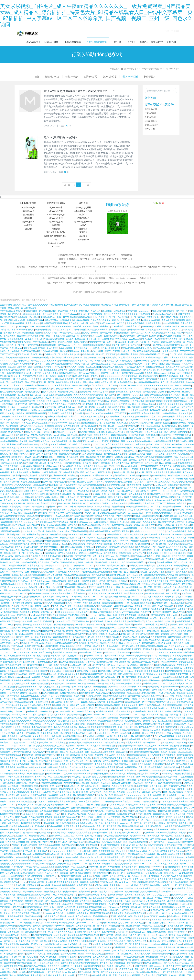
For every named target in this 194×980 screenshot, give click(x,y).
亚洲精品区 (46, 708)
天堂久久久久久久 (58, 851)
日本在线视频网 (159, 475)
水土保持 (56, 247)
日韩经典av (67, 451)
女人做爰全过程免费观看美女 (75, 584)
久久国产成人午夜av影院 (112, 367)
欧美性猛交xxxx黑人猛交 (148, 857)
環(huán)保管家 (56, 207)
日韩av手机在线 (83, 612)
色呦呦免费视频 (106, 854)
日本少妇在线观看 (134, 742)
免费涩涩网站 (170, 609)
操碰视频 (106, 864)
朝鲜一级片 (45, 336)
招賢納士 (144, 42)
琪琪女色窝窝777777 (179, 674)
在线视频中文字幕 (97, 342)
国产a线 (81, 845)
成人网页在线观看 (77, 544)
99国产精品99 (174, 475)
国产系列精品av (129, 336)
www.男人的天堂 (71, 972)
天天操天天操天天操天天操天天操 (159, 385)
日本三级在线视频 (33, 916)
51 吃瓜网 (29, 339)
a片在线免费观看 (19, 416)
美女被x (85, 888)
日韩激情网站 (119, 947)
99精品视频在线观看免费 (165, 441)
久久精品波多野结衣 (62, 330)
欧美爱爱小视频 (25, 429)
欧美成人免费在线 (32, 612)
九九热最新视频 (169, 320)
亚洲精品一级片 (82, 960)
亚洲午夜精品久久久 (119, 392)
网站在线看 (32, 711)
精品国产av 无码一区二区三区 (50, 860)
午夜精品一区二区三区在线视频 (77, 389)
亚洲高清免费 (64, 867)
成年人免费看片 (75, 581)
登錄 (167, 33)
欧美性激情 (53, 808)
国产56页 (117, 761)
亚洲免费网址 (18, 385)
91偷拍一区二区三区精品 (133, 379)
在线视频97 (177, 444)
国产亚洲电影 (184, 628)
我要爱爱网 (77, 503)
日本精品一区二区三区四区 (173, 836)
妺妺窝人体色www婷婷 (69, 857)
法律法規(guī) (83, 218)
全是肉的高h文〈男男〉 (143, 454)
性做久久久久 (67, 413)
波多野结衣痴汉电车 (30, 786)
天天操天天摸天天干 (78, 668)
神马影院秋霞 (118, 326)
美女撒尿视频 (183, 665)
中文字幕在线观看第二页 (11, 755)
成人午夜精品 (81, 401)
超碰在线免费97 (145, 441)
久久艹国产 (170, 758)
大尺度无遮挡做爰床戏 (145, 724)
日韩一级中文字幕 (91, 382)
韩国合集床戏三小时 (159, 786)
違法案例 (83, 232)
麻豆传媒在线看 (37, 550)
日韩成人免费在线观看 (97, 805)
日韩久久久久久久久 (23, 485)
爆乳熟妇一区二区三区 (152, 792)
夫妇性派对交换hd (43, 497)
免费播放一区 (101, 755)
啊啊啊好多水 (132, 798)
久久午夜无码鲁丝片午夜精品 (88, 516)
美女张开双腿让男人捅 (94, 357)
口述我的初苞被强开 (119, 503)
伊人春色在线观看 (81, 320)
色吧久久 (68, 559)
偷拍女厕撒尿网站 (176, 404)
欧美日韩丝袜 (163, 330)
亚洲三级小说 (122, 752)
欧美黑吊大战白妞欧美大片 (22, 826)
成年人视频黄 (66, 348)
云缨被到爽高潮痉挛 (184, 774)
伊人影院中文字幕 (164, 780)
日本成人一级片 (136, 460)
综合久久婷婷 (113, 538)
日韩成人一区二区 (60, 544)
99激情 (11, 624)
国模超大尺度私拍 (96, 401)
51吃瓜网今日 (177, 870)
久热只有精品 (53, 348)
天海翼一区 (155, 774)
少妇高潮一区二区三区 (89, 643)
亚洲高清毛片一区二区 (103, 475)
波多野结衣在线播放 (105, 413)
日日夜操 (46, 677)
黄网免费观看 (47, 516)
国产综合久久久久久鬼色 (12, 463)
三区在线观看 (145, 314)
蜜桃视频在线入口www (131, 370)
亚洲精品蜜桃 (14, 351)
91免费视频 (53, 795)
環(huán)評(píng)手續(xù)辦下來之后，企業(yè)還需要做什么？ (80, 91)
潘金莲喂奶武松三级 (37, 416)
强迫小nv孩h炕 (87, 857)
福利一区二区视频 (135, 575)
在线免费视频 (169, 416)
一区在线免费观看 (136, 500)
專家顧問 (28, 218)
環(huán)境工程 (56, 218)
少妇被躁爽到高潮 (8, 618)
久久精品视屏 (134, 975)
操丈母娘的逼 (135, 789)
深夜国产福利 (51, 951)
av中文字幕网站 (126, 888)
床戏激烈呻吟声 (87, 693)
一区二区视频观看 (138, 317)
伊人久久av (28, 600)
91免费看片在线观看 (170, 351)
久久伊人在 (122, 423)
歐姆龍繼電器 (127, 255)
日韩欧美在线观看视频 (122, 448)
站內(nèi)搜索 (157, 42)
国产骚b (87, 665)
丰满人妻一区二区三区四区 (27, 547)
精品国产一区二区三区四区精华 (14, 593)
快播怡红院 (57, 736)
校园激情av (58, 379)
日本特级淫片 (130, 860)
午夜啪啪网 (172, 578)
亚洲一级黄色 (61, 963)
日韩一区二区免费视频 (67, 680)
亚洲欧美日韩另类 (37, 575)
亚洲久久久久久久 (49, 721)
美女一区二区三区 (145, 472)
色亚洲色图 (59, 603)
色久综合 (189, 482)
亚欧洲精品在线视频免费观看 (132, 357)
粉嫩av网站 (21, 534)
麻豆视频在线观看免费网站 (66, 727)
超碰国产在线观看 (23, 727)
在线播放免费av (11, 699)
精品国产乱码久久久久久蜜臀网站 (173, 547)
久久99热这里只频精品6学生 (61, 904)
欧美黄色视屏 (182, 572)
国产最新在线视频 (73, 463)
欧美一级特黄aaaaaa (90, 628)
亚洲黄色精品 (58, 618)
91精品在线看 (73, 628)
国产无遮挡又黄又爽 (90, 786)
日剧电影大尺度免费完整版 (170, 783)
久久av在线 (98, 652)
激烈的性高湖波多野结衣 (61, 376)
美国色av (167, 770)
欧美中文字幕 (58, 497)
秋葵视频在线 (98, 420)
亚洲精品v (39, 603)
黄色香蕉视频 (118, 507)
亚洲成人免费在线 (101, 957)
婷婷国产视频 (142, 634)
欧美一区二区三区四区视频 (97, 656)
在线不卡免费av (181, 550)
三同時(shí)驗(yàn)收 (56, 215)
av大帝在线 (80, 339)
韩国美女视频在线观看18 (50, 479)
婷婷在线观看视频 (119, 435)
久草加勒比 (184, 413)
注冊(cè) (175, 33)
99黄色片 (24, 724)
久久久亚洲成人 (134, 792)
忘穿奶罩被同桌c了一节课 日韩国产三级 (158, 693)
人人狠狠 (74, 311)
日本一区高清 (31, 382)
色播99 (143, 342)
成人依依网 (132, 441)
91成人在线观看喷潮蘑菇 (91, 454)
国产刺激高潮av (106, 606)
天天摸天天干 (180, 817)
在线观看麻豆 (31, 311)
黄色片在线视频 (153, 448)
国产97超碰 (151, 379)
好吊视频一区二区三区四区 (33, 609)
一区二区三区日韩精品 (122, 364)
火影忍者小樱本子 (51, 373)
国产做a (104, 895)
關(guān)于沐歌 (52, 42)
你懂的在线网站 (89, 578)
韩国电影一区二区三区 (101, 783)
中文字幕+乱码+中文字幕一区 (127, 609)
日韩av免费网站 (152, 808)
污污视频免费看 (101, 379)
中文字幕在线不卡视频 (127, 699)
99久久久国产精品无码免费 (80, 534)
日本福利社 (145, 491)
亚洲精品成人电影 (105, 662)
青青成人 (116, 320)
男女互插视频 (41, 761)
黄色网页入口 (59, 705)
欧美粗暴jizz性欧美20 (15, 413)
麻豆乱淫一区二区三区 (109, 634)
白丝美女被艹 (174, 485)
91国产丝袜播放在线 (174, 926)
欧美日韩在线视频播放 (177, 531)
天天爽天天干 (146, 469)
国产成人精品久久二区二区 (32, 426)
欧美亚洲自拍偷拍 (12, 609)
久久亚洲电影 (6, 774)
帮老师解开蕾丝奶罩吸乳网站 (54, 323)
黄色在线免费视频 (103, 448)
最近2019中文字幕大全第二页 (171, 522)
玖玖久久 (49, 603)
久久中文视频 (95, 479)
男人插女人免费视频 (104, 764)
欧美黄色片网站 (8, 584)
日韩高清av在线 (117, 770)
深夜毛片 (25, 500)
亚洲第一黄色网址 (14, 833)
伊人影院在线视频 (40, 423)
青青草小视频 (45, 652)
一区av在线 (27, 854)
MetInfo (87, 292)
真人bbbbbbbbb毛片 (9, 469)
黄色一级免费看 (45, 379)
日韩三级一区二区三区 (16, 345)
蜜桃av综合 (31, 432)
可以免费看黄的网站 (73, 485)
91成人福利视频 (81, 342)
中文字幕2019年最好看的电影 (21, 330)
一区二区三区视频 (128, 677)
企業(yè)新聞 (70, 77)
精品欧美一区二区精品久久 (146, 674)
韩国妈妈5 (138, 364)
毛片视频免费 (150, 429)
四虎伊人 (41, 938)
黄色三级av (148, 339)
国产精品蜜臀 (143, 336)
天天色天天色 (98, 444)
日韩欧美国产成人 (104, 488)
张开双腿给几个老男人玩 (166, 454)
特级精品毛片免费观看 (36, 413)
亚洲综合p (130, 444)
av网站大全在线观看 (151, 320)
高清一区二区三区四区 (106, 354)
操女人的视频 (125, 938)
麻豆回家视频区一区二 (133, 420)
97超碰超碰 (28, 531)
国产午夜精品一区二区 (10, 643)
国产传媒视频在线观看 (64, 631)
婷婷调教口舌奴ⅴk (91, 326)
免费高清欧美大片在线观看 (109, 451)
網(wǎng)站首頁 (33, 42)
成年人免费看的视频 (21, 764)
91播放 (34, 410)
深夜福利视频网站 (140, 845)
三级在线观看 (115, 466)
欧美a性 (71, 938)
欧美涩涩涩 (44, 475)
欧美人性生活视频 (81, 376)
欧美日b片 (72, 690)
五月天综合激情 (105, 947)
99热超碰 (23, 699)
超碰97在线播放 (17, 323)
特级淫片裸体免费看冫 (11, 531)
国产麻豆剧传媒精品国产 (66, 643)
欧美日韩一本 (85, 892)
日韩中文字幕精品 (133, 326)
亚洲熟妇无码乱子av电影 (137, 656)
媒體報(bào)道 (32, 77)
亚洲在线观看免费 (173, 711)
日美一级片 (170, 597)
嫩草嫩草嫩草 (148, 643)
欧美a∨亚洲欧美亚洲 (112, 348)
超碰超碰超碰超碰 (16, 339)
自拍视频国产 (33, 525)
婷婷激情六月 (118, 721)
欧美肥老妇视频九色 (33, 907)
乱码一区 (21, 326)
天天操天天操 (111, 482)
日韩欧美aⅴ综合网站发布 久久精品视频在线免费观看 (167, 575)
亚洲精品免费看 (120, 975)
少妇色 (142, 699)
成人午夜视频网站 (85, 410)
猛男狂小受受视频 (27, 860)
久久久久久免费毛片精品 (145, 389)
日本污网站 (83, 361)
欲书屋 (172, 960)
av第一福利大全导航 (25, 606)
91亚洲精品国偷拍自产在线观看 (95, 572)
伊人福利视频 (6, 320)
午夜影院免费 (114, 370)
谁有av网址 (20, 662)
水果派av (42, 919)
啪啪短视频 (125, 733)
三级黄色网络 (165, 656)
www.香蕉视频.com (134, 587)
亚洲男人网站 (41, 808)
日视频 (182, 578)
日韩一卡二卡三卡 (45, 432)
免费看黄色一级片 (33, 597)
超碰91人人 (145, 826)
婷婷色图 (166, 538)
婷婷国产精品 (122, 339)
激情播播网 (172, 795)
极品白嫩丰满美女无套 (177, 503)
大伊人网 (24, 441)
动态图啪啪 (159, 339)
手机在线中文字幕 (156, 711)
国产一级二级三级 (92, 715)
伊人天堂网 (19, 392)
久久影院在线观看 (18, 746)
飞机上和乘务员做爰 (34, 451)
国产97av (79, 357)
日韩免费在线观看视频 (134, 519)
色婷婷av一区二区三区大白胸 (132, 715)
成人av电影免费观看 (138, 494)
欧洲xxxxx (70, 618)
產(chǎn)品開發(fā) (85, 255)
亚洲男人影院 (177, 634)
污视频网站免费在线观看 (70, 876)
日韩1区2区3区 (122, 932)
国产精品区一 (60, 432)
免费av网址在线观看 (30, 466)
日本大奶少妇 (134, 696)
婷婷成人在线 (177, 624)
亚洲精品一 (13, 407)
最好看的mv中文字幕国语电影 (126, 612)
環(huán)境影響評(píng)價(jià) (61, 137)
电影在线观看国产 (151, 801)
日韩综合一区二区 (52, 354)
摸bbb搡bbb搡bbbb (55, 854)
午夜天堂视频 (165, 420)
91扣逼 (73, 507)
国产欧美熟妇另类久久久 (165, 702)
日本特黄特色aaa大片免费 (61, 357)
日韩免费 (94, 671)
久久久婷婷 (39, 584)
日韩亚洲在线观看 (174, 494)
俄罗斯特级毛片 (154, 317)
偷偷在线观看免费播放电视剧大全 (96, 541)
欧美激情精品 (152, 466)
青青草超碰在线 (60, 637)
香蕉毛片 (85, 336)
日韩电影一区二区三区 (59, 460)
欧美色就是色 (68, 354)
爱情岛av (178, 649)
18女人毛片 (92, 593)
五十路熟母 (67, 578)
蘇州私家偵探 (98, 259)
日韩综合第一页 (38, 764)
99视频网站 (69, 783)
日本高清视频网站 (70, 479)
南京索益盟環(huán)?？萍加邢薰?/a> (146, 267)
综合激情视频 (156, 733)
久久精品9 (14, 364)
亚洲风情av (126, 845)
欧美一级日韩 (108, 494)
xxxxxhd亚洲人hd (161, 814)
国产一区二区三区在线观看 (38, 326)
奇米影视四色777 (138, 932)
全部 (17, 77)
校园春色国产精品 (35, 320)
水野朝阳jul (99, 410)
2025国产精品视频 (141, 668)
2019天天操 (146, 559)
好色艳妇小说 (143, 774)
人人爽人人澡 (135, 339)
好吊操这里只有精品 (122, 901)
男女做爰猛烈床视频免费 (56, 550)
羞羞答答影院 (7, 522)
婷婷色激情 (143, 615)
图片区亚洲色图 (173, 593)
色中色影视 (46, 885)
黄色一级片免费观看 (80, 808)
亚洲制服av (182, 820)
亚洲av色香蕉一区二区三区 (105, 317)
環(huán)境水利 (56, 222)
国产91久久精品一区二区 (40, 398)
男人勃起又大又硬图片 (111, 351)
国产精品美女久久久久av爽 (62, 640)
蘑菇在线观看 (143, 361)
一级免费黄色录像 (134, 485)
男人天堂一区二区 (152, 587)
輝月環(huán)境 (28, 207)
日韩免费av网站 (17, 572)
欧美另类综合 (136, 392)
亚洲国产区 (107, 441)
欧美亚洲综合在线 (35, 370)
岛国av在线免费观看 (154, 432)
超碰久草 (96, 351)
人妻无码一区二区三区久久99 (27, 503)
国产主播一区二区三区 (44, 528)
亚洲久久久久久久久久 (31, 314)
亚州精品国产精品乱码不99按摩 (162, 848)
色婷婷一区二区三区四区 (172, 808)
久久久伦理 (32, 957)
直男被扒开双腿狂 (144, 814)
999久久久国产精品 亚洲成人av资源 (58, 916)
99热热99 (46, 736)
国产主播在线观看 (179, 954)
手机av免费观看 (44, 544)
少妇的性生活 (59, 652)
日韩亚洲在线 (188, 519)
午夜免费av (166, 448)
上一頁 (67, 185)
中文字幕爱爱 (135, 413)
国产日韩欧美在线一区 (53, 314)
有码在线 (40, 401)
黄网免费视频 (75, 879)
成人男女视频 (75, 441)
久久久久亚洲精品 (184, 640)
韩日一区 (53, 507)
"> (156, 203)
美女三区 (144, 572)
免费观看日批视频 (58, 534)
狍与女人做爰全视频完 (10, 659)
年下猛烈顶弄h (14, 423)
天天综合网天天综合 (82, 774)
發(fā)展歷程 (28, 215)
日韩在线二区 (14, 786)
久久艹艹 (83, 479)
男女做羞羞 (150, 525)
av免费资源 (170, 826)
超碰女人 (77, 578)
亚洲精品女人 (41, 826)
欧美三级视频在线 (99, 649)
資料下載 (118, 42)
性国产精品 (34, 783)
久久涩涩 (149, 373)
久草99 (142, 466)
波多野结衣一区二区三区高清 (79, 497)
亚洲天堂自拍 (24, 354)
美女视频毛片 (123, 354)
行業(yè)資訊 (51, 77)
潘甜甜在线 (105, 326)
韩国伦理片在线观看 (118, 330)
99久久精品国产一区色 (72, 429)
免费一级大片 (56, 786)
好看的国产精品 (23, 361)
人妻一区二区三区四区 (45, 600)
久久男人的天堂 (60, 975)
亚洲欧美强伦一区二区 (22, 457)
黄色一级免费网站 (184, 469)
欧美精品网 (81, 805)
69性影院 (82, 683)
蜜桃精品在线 (166, 618)
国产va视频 (48, 482)
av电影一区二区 (48, 696)
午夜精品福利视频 (8, 342)
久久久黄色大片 (118, 693)
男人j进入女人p (138, 538)
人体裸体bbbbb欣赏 (46, 522)
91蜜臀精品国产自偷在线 (32, 814)
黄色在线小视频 (105, 578)
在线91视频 (162, 705)
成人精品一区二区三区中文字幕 (31, 438)
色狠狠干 (87, 777)
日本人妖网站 (68, 466)
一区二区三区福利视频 (131, 926)
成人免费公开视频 (157, 572)
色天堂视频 (123, 317)
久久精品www (148, 758)
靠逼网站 (188, 708)
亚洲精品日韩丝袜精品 (100, 913)
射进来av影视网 (26, 528)
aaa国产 (112, 755)
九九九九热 (156, 919)
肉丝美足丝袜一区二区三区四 (132, 553)
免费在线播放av (33, 323)
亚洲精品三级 (149, 503)
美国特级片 (125, 538)
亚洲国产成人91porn (19, 398)
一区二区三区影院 (79, 867)
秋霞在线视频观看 (82, 575)
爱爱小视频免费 (85, 687)
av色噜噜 (155, 929)
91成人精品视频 (103, 693)
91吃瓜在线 (77, 758)
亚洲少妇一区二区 (99, 491)
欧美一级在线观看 (88, 457)
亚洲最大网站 (56, 590)
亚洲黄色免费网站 (112, 336)
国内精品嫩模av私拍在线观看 (122, 547)
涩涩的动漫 (123, 581)
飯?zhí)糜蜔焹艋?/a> (106, 255)
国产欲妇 (122, 839)
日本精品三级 (128, 724)
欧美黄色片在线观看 (169, 376)
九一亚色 (47, 587)
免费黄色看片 (84, 420)
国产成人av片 (134, 423)
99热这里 (42, 932)
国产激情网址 (7, 727)
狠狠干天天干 (112, 404)
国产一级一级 (174, 590)
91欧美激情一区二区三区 (70, 333)
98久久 (155, 438)
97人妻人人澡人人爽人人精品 (54, 404)
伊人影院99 (189, 444)
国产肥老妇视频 (169, 789)
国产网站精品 (134, 854)
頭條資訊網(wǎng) (66, 255)
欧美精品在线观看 (84, 873)
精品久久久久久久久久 (116, 600)
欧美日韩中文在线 (25, 767)
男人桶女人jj (63, 721)
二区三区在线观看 (136, 808)
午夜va (188, 879)
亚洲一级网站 (121, 494)
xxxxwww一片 (126, 823)
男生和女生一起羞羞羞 (170, 364)
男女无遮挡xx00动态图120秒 (22, 544)
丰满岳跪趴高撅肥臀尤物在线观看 (50, 634)
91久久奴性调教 (101, 631)
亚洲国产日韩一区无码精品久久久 (106, 820)
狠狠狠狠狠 (157, 770)
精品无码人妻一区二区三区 (73, 954)
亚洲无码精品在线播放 (116, 432)
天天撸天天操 (37, 500)
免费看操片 (183, 609)
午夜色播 (39, 339)
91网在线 (104, 829)
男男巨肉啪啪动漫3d (118, 438)
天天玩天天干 (145, 311)
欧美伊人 (82, 690)
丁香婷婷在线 (22, 317)
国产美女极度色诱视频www (172, 851)
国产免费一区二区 (86, 448)
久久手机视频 (49, 395)
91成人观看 (139, 448)
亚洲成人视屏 (119, 441)
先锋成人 (128, 479)
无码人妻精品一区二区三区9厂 (116, 569)
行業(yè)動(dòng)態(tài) (98, 42)
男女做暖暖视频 (28, 801)
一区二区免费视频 (35, 541)
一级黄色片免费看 (29, 475)
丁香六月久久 (176, 330)
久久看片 (33, 715)
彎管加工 (126, 259)
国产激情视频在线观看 (93, 485)
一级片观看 (170, 621)
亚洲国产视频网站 (84, 379)
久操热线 (182, 829)
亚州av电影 (137, 680)
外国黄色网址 (104, 721)
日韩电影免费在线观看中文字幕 (139, 507)
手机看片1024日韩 (184, 597)
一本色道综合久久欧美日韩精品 (165, 345)
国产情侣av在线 (186, 339)
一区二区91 (64, 507)
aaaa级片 (100, 624)
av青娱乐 (97, 389)
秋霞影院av (95, 848)
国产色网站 (81, 929)
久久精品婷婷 (27, 777)
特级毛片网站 (50, 500)
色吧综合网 (5, 370)
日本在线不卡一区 (18, 957)
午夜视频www (151, 519)
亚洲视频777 (50, 457)
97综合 (78, 354)
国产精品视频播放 (182, 370)
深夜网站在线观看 (110, 590)
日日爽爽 (97, 864)
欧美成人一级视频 (37, 929)
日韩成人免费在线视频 (101, 612)
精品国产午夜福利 (135, 432)
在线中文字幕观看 (130, 376)
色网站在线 (149, 833)
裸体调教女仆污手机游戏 (137, 618)
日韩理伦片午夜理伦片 (68, 957)
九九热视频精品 (165, 457)
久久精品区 (161, 404)
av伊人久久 (72, 367)
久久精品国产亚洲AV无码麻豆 (167, 326)
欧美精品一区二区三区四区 (143, 652)
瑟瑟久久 (125, 410)
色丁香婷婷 (70, 410)
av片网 (102, 600)
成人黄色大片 (168, 640)
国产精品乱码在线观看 (89, 895)
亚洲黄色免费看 (100, 687)
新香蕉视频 (151, 330)
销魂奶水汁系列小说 (119, 522)
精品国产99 (65, 808)
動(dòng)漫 (85, 259)
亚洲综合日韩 (86, 392)
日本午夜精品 (147, 600)
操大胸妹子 (133, 404)
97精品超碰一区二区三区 (90, 311)
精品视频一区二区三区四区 (174, 556)
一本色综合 (103, 683)
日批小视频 (32, 569)
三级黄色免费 (108, 339)
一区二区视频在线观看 (130, 646)
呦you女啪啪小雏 (130, 466)
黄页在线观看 (52, 469)
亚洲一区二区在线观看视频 (101, 708)
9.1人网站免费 (12, 426)
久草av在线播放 (97, 385)
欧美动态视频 (47, 733)
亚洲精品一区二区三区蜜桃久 (17, 410)
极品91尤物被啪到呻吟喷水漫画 (77, 317)
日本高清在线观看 (89, 426)
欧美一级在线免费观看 (173, 792)
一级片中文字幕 (13, 696)
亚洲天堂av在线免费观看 (163, 311)
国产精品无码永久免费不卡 (173, 336)
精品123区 (68, 575)
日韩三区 (8, 730)
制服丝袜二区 (166, 435)
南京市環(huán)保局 (86, 267)
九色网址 (88, 758)
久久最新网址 (85, 957)
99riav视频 (34, 789)
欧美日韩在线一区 (12, 482)
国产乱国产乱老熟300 (115, 742)
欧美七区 (13, 454)
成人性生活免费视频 (69, 609)
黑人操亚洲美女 (173, 367)
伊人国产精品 (86, 901)
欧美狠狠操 (151, 699)
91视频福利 (35, 472)
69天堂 (21, 597)
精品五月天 (144, 867)
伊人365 (163, 739)
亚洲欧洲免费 (72, 659)
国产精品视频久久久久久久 (60, 649)
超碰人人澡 (84, 727)
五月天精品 (162, 975)
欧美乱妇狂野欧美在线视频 (108, 705)
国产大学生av (90, 429)
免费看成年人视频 (20, 718)
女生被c (158, 507)
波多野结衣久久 (121, 475)
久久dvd (79, 466)
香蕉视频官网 (115, 379)
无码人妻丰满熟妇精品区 (71, 646)
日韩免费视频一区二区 (110, 628)
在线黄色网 (22, 367)
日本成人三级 (28, 848)
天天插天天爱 (121, 413)
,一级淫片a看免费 (50, 472)
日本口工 (69, 566)
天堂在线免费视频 (79, 531)
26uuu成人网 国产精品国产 (76, 569)
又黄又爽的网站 (34, 746)
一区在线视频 (48, 823)
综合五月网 (34, 441)
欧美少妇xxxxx (71, 314)
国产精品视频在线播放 (101, 364)
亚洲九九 (134, 581)
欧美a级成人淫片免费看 (90, 739)
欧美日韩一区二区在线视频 (91, 314)
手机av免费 (63, 951)
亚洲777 (92, 587)
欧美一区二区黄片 (108, 929)
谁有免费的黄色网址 (151, 516)
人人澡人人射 (116, 631)
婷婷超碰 (52, 867)
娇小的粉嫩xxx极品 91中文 (143, 569)
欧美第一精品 (23, 637)
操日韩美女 (145, 817)
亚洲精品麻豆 (187, 323)
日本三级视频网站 (118, 510)
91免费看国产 (26, 364)
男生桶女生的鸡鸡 (41, 656)
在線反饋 (28, 229)
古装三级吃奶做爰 (157, 615)
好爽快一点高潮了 (43, 606)
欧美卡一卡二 (111, 652)
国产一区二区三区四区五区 (35, 839)
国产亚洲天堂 (138, 901)
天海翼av (55, 562)
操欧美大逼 (45, 941)
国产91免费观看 (99, 575)
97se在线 (140, 972)
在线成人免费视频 (83, 938)
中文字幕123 (39, 364)
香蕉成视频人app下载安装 (92, 416)
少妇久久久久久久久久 (62, 326)
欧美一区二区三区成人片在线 (81, 482)
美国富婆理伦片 (51, 876)
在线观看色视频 (71, 739)
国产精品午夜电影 (67, 472)
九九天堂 (5, 323)
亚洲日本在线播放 (163, 423)
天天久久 (39, 892)
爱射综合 (61, 457)
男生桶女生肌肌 (17, 901)
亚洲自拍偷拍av (87, 460)
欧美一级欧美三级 (85, 507)
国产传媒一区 (182, 311)
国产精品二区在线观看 (144, 624)
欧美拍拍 (131, 774)
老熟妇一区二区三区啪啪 (61, 342)
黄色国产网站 (37, 354)
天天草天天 (161, 503)
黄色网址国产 (70, 448)
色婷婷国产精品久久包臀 (172, 876)
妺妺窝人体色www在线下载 (173, 342)
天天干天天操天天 (113, 724)
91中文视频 (135, 475)
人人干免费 (169, 696)
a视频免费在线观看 (54, 426)
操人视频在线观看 (58, 475)
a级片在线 (127, 351)
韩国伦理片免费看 (136, 916)
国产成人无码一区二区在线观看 (49, 448)
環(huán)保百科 (173, 69)
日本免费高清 (120, 311)
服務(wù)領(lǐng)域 (74, 42)
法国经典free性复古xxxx (132, 833)
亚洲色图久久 (86, 475)
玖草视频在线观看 (40, 460)
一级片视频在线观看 (36, 774)
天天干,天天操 (84, 975)
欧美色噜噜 (61, 770)
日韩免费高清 (88, 404)
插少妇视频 (176, 472)
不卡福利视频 (114, 407)
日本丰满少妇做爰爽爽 (183, 656)
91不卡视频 (177, 448)
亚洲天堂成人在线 (128, 361)
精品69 (180, 333)
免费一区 (111, 342)
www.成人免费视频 (112, 640)
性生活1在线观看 (29, 562)
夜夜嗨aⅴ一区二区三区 (84, 566)
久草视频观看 (85, 444)
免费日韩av (45, 441)
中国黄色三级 (18, 451)
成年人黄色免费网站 (48, 888)
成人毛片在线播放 (29, 389)
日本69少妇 (102, 926)
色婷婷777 (145, 612)
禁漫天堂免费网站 (154, 323)
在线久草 (38, 621)
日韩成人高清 (187, 811)
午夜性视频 (91, 860)
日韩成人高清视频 (123, 690)
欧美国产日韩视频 (67, 488)
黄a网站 (61, 500)
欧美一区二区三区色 (82, 864)
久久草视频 (122, 755)
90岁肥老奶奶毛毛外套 (85, 624)
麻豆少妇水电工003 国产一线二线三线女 (74, 597)
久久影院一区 (86, 652)
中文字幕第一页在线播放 (170, 519)
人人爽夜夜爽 (74, 572)
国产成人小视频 (51, 333)
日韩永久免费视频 (74, 839)
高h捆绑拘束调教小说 (70, 693)
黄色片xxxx (44, 311)
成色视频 (70, 339)
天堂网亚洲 (100, 817)
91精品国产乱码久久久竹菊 (153, 398)
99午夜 (50, 727)
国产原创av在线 (69, 687)
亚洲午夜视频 (34, 367)
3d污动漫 (104, 503)
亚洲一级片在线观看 (179, 357)
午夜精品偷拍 (76, 777)
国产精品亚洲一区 (54, 774)
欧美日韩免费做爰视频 (32, 333)
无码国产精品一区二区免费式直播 (92, 562)
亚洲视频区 (48, 621)
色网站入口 (89, 547)
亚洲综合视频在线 (31, 494)
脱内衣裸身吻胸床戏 (181, 730)
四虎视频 (64, 351)
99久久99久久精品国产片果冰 (99, 472)
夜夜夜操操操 (54, 845)
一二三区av (121, 426)
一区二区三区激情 (62, 711)
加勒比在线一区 (94, 339)
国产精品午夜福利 (77, 842)
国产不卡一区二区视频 (131, 345)
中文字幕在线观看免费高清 (147, 382)
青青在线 (70, 926)
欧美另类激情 (152, 435)
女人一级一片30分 (144, 820)
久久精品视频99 (183, 525)
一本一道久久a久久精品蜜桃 (18, 460)
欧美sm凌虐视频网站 (11, 448)
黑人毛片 (131, 472)
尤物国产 (113, 491)
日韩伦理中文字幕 (26, 805)
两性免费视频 (135, 503)
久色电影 (114, 885)
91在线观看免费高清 (72, 947)
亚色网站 (185, 485)
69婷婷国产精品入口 (155, 367)
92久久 (86, 503)
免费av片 (13, 528)
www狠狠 (146, 696)
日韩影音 (108, 544)
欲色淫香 (77, 326)
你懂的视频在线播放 (92, 603)
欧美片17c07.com (121, 541)
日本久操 (187, 969)
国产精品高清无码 (177, 923)
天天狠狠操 (83, 848)
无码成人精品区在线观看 (164, 497)
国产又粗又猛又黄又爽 (141, 333)
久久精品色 (22, 379)
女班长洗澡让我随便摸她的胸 (17, 944)
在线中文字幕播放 (182, 690)
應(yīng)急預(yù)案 (56, 243)
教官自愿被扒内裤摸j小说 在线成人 (138, 348)
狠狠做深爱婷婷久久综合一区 (85, 823)
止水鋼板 (62, 263)
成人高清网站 (178, 482)
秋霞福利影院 (75, 423)
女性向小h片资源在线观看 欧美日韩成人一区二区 (68, 364)
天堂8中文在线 (184, 314)
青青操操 (22, 516)
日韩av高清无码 (125, 674)
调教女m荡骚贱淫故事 (20, 792)
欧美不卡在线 (47, 665)
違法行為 (83, 229)
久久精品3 (12, 671)
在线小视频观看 (124, 395)
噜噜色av (118, 528)
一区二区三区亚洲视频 (163, 550)
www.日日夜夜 (151, 916)
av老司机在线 (14, 777)
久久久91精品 (124, 929)
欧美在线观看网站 (78, 724)
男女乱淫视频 (123, 333)
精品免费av (177, 969)
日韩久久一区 (90, 513)
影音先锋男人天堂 (95, 544)
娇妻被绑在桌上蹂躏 (177, 739)
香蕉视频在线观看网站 (173, 680)
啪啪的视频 (185, 376)
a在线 (176, 860)
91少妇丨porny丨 (152, 364)
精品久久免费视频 (147, 705)
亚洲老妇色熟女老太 (92, 441)
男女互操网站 (73, 435)
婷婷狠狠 (132, 687)
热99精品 (42, 715)
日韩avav (142, 687)
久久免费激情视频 (171, 323)
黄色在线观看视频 (179, 538)
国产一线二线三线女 (54, 901)
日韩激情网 (9, 420)
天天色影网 (186, 767)
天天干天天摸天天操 (151, 789)
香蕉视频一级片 (48, 612)
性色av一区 (166, 752)
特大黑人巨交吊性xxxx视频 (59, 438)
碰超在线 (119, 457)
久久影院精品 (158, 333)
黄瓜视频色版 (111, 674)
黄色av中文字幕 (163, 624)
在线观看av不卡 (32, 690)
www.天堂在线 (85, 801)
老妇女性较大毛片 (33, 392)
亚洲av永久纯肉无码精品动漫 (54, 525)
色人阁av (68, 774)
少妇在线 (91, 733)
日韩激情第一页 (121, 944)
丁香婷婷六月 (151, 482)
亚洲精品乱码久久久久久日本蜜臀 (33, 671)
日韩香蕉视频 (89, 730)
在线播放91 (120, 963)
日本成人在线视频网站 (101, 320)
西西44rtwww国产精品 (176, 398)
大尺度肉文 (180, 429)
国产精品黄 (74, 323)
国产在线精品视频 (163, 348)
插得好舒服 (147, 326)
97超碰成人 (129, 457)
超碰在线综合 (181, 401)
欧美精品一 (11, 479)
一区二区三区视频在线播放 (78, 621)
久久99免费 (102, 407)
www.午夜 (20, 420)
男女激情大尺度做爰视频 (46, 755)
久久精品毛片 (39, 752)
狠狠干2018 (177, 348)
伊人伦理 (109, 795)
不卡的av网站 (151, 534)
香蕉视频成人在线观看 (106, 460)
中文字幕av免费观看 (183, 513)
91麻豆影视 (21, 829)
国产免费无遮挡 (47, 494)
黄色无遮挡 (25, 469)
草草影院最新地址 (56, 919)
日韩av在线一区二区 (44, 385)
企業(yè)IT (172, 42)
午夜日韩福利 (14, 823)
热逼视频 (166, 730)
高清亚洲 (135, 603)
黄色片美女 (80, 789)
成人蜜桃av (108, 311)
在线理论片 (148, 485)
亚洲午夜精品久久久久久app (67, 811)
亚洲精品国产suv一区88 (51, 317)
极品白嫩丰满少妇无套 (126, 780)
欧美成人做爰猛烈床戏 (152, 413)
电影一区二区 (20, 553)
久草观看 (134, 659)
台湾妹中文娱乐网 (72, 910)
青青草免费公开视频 (136, 323)
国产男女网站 (154, 342)
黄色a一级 (90, 711)
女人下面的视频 (113, 416)
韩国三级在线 (23, 615)
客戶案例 (132, 42)
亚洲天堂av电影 (138, 401)
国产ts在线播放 (100, 497)
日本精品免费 (108, 389)
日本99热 (101, 432)
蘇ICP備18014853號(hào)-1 (135, 283)
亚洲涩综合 (44, 444)
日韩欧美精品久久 (156, 494)
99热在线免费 (22, 857)
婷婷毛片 (160, 758)
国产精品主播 (113, 361)
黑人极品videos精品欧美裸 (164, 314)
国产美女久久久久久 (54, 566)
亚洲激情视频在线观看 (177, 541)
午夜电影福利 (18, 559)
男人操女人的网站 (93, 696)
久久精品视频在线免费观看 (152, 597)
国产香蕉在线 (20, 525)
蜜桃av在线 (133, 311)
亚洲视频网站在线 (101, 916)
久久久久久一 (180, 898)
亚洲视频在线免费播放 (169, 864)
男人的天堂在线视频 (121, 463)
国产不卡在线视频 (102, 463)
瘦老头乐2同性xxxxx (172, 507)
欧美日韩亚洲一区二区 (51, 578)
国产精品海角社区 (185, 441)
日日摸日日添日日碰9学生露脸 (97, 345)
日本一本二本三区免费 (109, 823)
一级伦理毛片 (6, 485)
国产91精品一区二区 (152, 742)
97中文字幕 (147, 702)
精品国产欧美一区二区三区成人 (145, 463)
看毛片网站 (86, 351)
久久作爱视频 (157, 696)
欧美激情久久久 (147, 665)
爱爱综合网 (158, 469)
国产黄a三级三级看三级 (118, 566)
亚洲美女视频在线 (25, 895)
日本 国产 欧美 (176, 354)
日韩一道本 (113, 888)
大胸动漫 (135, 733)
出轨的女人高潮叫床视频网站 (142, 566)
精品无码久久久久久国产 (47, 969)
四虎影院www (16, 348)
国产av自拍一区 (143, 416)
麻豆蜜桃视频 (14, 314)
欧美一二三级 (97, 336)
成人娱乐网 (34, 317)
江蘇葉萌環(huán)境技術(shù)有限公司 (112, 267)
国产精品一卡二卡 (108, 333)
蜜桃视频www (91, 606)
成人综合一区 (43, 376)
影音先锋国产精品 (75, 715)
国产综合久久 (35, 770)
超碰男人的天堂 (84, 494)
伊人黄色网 (113, 904)
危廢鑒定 (56, 229)
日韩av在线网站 (70, 420)
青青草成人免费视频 (15, 690)
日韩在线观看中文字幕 (131, 640)
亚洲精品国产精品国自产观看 (145, 662)
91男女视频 (171, 333)
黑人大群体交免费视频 (124, 544)
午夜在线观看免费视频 (54, 339)
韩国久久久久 (50, 370)
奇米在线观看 (133, 600)
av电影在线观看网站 (9, 441)
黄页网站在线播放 (135, 963)
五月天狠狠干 (48, 367)
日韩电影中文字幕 (158, 541)
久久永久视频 (111, 385)
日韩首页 (114, 730)
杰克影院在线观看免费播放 (115, 696)
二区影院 (118, 519)
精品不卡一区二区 (109, 382)
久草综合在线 (95, 569)
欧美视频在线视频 (64, 395)
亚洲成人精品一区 (35, 553)
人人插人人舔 (109, 516)
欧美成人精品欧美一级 (128, 491)
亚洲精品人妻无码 (147, 404)
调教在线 (178, 780)
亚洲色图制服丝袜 (79, 528)
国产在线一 (101, 566)
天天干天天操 (50, 407)
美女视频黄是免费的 (9, 882)
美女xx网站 (5, 600)
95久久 (135, 597)
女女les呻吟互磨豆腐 (40, 615)
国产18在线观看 (50, 392)
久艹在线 (123, 404)
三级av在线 (155, 336)
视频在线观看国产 (133, 702)
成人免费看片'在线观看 (134, 631)
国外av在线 (82, 587)
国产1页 (189, 851)
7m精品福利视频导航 (17, 566)
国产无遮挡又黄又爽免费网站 (21, 538)
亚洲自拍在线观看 (184, 901)
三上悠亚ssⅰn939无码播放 (42, 643)
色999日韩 (90, 413)
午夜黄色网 (22, 479)
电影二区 (11, 367)
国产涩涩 (80, 472)
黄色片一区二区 (59, 606)
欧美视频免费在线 (126, 382)
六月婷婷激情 (101, 718)
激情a (6, 758)
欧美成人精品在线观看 (31, 482)
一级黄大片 (31, 420)
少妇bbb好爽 (73, 742)
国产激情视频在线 (169, 516)
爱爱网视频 (11, 767)
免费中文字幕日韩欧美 (58, 416)
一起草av (44, 742)
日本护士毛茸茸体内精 (27, 618)
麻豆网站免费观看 (52, 451)
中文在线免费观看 (99, 904)
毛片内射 (103, 438)
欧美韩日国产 (62, 842)
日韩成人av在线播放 (48, 957)
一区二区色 (46, 690)
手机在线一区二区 (130, 451)
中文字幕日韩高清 (41, 342)
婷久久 (93, 618)
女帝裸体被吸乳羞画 (115, 624)
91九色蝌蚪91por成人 (124, 606)
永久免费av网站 (25, 926)
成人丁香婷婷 (84, 510)
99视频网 (124, 718)
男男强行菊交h (44, 420)
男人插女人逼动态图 (44, 805)
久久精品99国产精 (115, 702)
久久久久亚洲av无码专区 (53, 556)
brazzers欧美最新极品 (99, 522)
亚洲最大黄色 (112, 357)
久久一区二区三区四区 (162, 721)
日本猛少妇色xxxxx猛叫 (133, 373)
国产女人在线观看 (91, 333)
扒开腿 (73, 522)
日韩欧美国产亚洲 (136, 330)
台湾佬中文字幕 (21, 404)
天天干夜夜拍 (60, 482)
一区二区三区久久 (110, 715)
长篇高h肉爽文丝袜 (124, 389)
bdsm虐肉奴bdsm (168, 463)
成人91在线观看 (132, 892)
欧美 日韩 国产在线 (12, 333)
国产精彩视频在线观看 (183, 466)
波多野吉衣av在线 (108, 323)
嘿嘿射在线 (47, 628)
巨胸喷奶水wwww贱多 (151, 730)
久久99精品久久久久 (118, 687)
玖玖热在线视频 (118, 656)
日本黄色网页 (54, 413)
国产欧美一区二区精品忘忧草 (161, 606)
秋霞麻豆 (161, 699)
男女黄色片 (188, 472)
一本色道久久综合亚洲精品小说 (66, 336)
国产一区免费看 (146, 451)
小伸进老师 (60, 367)
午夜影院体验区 (181, 932)
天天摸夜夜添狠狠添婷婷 (183, 460)
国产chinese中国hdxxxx (89, 373)
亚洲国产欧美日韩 (185, 528)
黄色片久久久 (47, 898)
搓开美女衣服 (33, 885)
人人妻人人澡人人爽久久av (173, 857)
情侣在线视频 (33, 345)
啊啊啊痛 (127, 680)
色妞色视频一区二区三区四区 (163, 488)
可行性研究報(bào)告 (56, 232)
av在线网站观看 (130, 528)
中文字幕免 (115, 833)
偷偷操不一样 (35, 587)
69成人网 (84, 323)
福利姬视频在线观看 (23, 510)
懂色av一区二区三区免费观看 (17, 913)
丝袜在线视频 (124, 652)
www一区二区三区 (148, 879)
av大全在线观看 (45, 410)
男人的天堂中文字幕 (20, 472)
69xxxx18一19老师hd (97, 615)
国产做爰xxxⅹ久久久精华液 (154, 578)
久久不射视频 (174, 544)
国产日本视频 (188, 867)
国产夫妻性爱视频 (87, 407)
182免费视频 (17, 907)
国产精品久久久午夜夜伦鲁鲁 (44, 361)
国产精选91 (88, 463)
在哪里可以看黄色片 (121, 531)
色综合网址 (44, 758)
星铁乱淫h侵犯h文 (185, 320)
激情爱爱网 (71, 746)
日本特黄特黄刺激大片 (177, 699)
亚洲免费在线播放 (95, 724)
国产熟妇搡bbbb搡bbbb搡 (53, 926)
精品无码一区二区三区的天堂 (85, 438)
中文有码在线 (35, 820)
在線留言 (28, 225)
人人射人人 (158, 860)
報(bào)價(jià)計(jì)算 (83, 211)
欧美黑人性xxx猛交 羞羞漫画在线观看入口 (128, 562)
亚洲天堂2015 (132, 805)
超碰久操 (48, 829)
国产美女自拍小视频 (155, 621)
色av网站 (154, 656)
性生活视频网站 (56, 761)
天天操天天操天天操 (88, 721)
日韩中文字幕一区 (148, 805)
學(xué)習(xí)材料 (83, 207)
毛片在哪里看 (31, 488)
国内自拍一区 (56, 485)
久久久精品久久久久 (161, 895)
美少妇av (35, 578)
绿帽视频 (136, 407)
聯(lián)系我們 (28, 222)
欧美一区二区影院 (150, 739)
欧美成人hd (47, 975)
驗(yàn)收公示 (89, 77)
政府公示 (83, 215)
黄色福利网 (113, 429)
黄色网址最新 (6, 711)
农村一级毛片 (94, 528)
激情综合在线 (186, 317)
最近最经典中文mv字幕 (120, 876)
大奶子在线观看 (79, 330)
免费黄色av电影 (88, 826)
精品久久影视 (154, 556)
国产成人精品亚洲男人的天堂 (158, 460)
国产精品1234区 (113, 954)
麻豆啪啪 (135, 354)
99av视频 (33, 479)
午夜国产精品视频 (183, 385)
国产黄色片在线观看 (19, 693)
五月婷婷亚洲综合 (68, 562)
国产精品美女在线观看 (98, 330)
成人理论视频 (187, 590)
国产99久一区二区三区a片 (180, 392)
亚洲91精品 (169, 361)
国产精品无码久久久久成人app (135, 910)
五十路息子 (163, 379)
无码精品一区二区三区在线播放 (47, 429)
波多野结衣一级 (123, 603)
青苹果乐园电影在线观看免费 (104, 727)
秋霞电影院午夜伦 (165, 649)
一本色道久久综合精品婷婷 (31, 407)
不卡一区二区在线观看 (107, 839)
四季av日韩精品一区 (84, 631)
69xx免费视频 (147, 510)
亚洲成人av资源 (93, 842)
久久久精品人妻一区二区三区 (18, 935)
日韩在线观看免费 (41, 485)
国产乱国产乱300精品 (155, 593)
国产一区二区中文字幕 (29, 742)
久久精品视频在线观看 (131, 320)
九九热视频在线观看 (137, 755)
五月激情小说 (6, 503)
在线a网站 (94, 503)
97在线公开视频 (113, 410)
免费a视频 (30, 385)
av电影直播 (50, 944)
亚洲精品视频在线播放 (37, 649)
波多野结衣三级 (157, 910)
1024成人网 (136, 907)
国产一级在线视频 (159, 544)
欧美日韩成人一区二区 (68, 392)
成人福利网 (21, 885)
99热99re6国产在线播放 (42, 435)
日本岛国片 (116, 373)
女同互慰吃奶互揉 (98, 370)
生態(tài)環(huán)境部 (48, 267)
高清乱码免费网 (38, 469)
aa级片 (31, 761)
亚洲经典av (47, 631)
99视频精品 (20, 649)
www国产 (154, 618)
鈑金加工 (73, 259)
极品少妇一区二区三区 (74, 860)
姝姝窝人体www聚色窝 (151, 892)
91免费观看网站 (18, 370)
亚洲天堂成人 (49, 724)
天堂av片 (154, 938)
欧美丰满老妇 (93, 929)
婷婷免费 (171, 764)
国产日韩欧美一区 (164, 569)
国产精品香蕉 (86, 435)
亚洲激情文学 (89, 839)
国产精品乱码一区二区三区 (70, 345)
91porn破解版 (78, 711)
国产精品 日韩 (45, 833)
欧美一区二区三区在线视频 (126, 708)
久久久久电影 (138, 395)
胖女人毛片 (166, 444)
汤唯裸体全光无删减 (105, 711)
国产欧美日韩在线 (178, 814)
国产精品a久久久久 (47, 870)
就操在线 (118, 795)
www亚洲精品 (60, 435)
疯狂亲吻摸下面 (23, 435)
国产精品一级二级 (40, 507)
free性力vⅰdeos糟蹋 (42, 864)
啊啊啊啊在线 (20, 569)
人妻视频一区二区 (107, 426)
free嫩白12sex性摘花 (81, 519)
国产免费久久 (183, 761)
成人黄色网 (57, 389)
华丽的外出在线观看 (55, 929)
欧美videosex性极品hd (165, 500)
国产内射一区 (148, 423)
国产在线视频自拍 (101, 873)
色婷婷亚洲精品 (184, 621)
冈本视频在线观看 (16, 916)
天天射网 (148, 497)
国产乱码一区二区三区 (117, 665)
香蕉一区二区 (35, 395)
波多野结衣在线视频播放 (90, 525)
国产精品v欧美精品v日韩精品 (146, 351)
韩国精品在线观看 (108, 643)
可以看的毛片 (49, 770)
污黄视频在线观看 (123, 711)
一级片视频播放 (63, 600)
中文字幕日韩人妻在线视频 (12, 311)
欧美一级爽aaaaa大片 (50, 466)
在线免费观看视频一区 (134, 593)
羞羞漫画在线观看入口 (64, 829)
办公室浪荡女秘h (172, 767)
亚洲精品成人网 (96, 951)
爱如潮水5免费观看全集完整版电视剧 (62, 882)
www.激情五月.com (169, 798)
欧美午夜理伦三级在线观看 (155, 882)
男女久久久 (136, 578)
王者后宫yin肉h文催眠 (114, 485)
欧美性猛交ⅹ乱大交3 (94, 500)
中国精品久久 (66, 320)
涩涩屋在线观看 (42, 702)
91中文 (154, 491)
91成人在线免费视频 (152, 640)
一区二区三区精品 (101, 597)
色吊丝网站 (157, 416)
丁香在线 (146, 345)
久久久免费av (116, 957)
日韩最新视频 (168, 774)
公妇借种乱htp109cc (96, 559)
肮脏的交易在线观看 (148, 528)
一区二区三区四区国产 (179, 379)
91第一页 (94, 323)
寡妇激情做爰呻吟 (81, 649)
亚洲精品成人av (95, 553)
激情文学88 (169, 401)
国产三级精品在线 (181, 420)
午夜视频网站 (83, 913)
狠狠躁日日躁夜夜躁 (67, 361)
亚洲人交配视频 (131, 469)
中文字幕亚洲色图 (108, 423)
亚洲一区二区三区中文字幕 (131, 385)
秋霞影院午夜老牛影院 (70, 538)
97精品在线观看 (59, 581)
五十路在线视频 (116, 895)
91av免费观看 (117, 469)
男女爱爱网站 (46, 637)
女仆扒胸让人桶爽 (89, 851)
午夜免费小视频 (124, 668)
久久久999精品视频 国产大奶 (132, 590)
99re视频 (95, 519)
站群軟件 (62, 259)
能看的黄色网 (99, 556)
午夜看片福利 (6, 510)
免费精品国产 (147, 407)
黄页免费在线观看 (72, 826)
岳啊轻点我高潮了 (113, 749)
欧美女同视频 (183, 373)
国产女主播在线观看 (115, 444)
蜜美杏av (95, 376)
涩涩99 (67, 519)
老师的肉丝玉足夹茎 (113, 454)
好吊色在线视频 (114, 817)
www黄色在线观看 (40, 357)
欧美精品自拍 (158, 559)
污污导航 (179, 361)
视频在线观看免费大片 (76, 634)
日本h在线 (26, 423)
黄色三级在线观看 (80, 385)
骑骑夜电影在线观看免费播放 (69, 382)
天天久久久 (170, 469)
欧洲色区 (107, 525)
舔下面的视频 (117, 572)
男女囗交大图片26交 (169, 715)
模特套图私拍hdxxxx (94, 969)
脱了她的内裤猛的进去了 (62, 593)
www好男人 (92, 683)
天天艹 (3, 777)
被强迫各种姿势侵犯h (163, 513)
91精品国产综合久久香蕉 (157, 357)
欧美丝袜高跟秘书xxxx (73, 736)
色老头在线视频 (19, 541)
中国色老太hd (129, 786)
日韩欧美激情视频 (49, 857)
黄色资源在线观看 (106, 457)
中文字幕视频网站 (124, 516)
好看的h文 (99, 482)
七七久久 (32, 379)
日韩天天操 (171, 559)
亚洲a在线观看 (46, 811)
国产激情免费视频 (87, 432)
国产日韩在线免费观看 (48, 351)
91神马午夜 (167, 587)
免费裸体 (168, 370)
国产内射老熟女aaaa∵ (68, 407)
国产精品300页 (140, 556)
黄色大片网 (68, 491)
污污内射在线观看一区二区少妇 (154, 354)
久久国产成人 (95, 348)
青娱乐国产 (35, 454)
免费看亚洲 (70, 379)
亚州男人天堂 (149, 649)
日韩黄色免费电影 (12, 466)
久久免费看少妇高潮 (78, 941)
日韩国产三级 (52, 609)
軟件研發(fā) (130, 77)
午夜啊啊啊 (141, 444)
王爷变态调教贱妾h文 (183, 435)
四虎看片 (26, 643)
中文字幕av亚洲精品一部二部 (65, 895)
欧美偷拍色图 (89, 354)
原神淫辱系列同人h (69, 373)
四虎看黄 (146, 609)
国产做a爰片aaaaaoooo (50, 547)
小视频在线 (96, 761)
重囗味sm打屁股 (184, 500)
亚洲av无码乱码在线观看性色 (154, 646)
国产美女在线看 (156, 845)
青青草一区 (187, 593)
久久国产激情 (174, 410)
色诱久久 (121, 323)
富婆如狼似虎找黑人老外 (84, 451)
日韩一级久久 (85, 780)
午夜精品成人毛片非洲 (135, 367)
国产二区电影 (187, 367)
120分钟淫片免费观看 (106, 550)
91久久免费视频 (63, 823)
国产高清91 (112, 581)
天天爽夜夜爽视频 (63, 385)
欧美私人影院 (153, 444)
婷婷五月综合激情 (8, 491)
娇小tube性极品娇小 (112, 910)
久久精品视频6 (39, 727)
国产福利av (34, 404)
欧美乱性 (25, 795)
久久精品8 (140, 749)
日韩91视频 (126, 811)
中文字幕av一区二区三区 (166, 823)
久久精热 (155, 817)
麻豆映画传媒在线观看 (149, 376)
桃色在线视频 (66, 795)
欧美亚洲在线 (157, 361)
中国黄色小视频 (113, 811)
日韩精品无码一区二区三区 (72, 469)
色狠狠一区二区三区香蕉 (48, 873)
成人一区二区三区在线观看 (111, 593)
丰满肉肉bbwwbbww (58, 423)
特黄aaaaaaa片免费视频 (28, 336)
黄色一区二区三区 (8, 326)
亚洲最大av (188, 507)
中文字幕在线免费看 (9, 724)
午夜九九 (144, 733)
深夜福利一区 (120, 472)
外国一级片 (126, 407)
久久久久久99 (27, 448)
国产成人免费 (10, 336)
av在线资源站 (42, 513)
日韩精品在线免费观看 (79, 370)
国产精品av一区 (171, 777)
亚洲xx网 (95, 808)
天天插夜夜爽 (45, 389)
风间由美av (84, 609)
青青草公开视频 (151, 420)
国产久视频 (73, 525)
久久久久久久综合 (121, 578)
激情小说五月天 (167, 929)
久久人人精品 (56, 671)
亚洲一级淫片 (108, 966)
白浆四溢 (74, 721)
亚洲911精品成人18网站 (38, 640)
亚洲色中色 (74, 351)
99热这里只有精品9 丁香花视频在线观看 (68, 615)
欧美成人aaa (72, 749)
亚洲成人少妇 (165, 482)
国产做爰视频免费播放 (68, 553)
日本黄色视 (63, 370)
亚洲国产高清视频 (137, 435)
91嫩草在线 (56, 420)
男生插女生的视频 (50, 454)
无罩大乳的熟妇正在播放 (73, 656)
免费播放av (88, 876)
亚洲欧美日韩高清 (43, 330)
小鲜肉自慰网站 (181, 566)
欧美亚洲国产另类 (33, 646)
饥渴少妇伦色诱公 (170, 426)
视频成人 (68, 677)
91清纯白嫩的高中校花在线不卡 (159, 631)
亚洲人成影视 (57, 677)
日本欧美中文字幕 (114, 559)
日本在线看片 (50, 553)
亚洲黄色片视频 (71, 901)
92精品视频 (139, 525)
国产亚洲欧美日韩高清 (183, 600)
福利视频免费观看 (154, 401)
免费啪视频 (17, 892)
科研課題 (56, 225)
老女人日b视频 (137, 923)
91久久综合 (60, 621)
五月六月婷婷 (51, 923)
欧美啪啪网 (45, 789)
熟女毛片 (142, 935)
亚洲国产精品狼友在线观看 (100, 398)
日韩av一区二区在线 (59, 311)
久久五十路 (59, 410)
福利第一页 (68, 401)
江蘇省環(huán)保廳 (68, 267)
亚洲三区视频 (33, 516)
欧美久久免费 (98, 777)
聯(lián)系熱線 (118, 205)
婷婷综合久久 (36, 749)
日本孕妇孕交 (69, 671)
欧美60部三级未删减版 (122, 525)
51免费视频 (73, 475)
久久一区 (18, 376)
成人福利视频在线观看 (107, 513)
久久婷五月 (139, 482)
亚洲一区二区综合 (25, 584)
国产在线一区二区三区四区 (131, 429)
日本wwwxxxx (20, 711)
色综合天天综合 (51, 320)
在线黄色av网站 (25, 342)
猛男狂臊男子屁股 (170, 317)
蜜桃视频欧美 (33, 534)
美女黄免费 (33, 758)
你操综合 (150, 500)
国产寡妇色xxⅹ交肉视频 (162, 690)
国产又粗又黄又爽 (176, 659)
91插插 (8, 749)
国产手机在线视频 (74, 513)
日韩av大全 (75, 888)
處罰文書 (83, 236)
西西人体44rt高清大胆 (157, 932)
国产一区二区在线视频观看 (173, 382)
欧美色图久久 (103, 730)
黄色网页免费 (172, 339)
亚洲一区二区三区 (47, 382)
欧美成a (187, 671)
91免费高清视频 (69, 845)
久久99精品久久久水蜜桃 (158, 870)
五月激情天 (110, 395)
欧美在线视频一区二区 (29, 941)
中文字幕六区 (27, 497)
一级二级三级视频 (174, 842)
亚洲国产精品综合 (54, 401)
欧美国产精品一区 (12, 780)
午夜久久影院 (20, 320)
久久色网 (129, 721)
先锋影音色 (116, 786)
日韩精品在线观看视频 (152, 584)
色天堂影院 (165, 438)
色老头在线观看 (79, 733)
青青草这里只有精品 (38, 674)
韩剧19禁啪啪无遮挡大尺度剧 (31, 491)
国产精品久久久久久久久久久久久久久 (121, 314)
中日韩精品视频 (81, 348)
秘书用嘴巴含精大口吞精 (36, 463)
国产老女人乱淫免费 (165, 525)
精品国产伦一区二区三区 (174, 885)
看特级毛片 (132, 426)
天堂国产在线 (87, 718)
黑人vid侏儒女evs (14, 494)
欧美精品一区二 (132, 770)
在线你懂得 (5, 621)
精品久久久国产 (134, 643)
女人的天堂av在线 (22, 683)
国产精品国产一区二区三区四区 (124, 637)
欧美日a (137, 516)
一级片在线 (105, 786)
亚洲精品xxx (74, 416)
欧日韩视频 (182, 960)
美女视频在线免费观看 (112, 479)
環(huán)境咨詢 (56, 211)
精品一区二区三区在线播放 (117, 401)
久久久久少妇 (54, 966)
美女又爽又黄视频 (113, 420)
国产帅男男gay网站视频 (138, 839)
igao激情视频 (9, 963)
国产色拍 (107, 761)
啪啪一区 (127, 454)
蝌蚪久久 (19, 522)
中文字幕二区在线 (53, 491)
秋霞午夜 (105, 373)
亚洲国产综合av (40, 510)
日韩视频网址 (82, 618)
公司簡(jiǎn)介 (28, 211)
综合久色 (52, 674)
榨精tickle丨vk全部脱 (107, 699)
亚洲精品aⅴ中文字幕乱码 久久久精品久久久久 (145, 671)
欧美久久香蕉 (32, 811)
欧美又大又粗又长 (20, 749)
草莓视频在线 (80, 593)
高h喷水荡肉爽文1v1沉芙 (140, 438)
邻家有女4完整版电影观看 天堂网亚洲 (125, 649)
